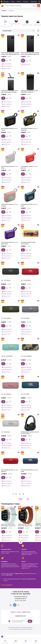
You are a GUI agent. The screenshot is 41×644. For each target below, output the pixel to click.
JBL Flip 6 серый (25, 318)
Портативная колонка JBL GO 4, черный (10, 129)
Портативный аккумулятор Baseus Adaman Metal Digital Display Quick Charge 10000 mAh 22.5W (10, 54)
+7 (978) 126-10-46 (18, 592)
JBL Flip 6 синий (25, 394)
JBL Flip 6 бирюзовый (7, 356)
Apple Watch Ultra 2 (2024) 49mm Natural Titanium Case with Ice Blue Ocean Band (9, 525)
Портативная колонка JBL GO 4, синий (29, 205)
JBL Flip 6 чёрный (6, 280)
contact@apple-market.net (21, 597)
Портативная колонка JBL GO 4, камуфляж (29, 129)
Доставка (6, 2)
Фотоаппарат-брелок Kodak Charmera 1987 (28, 243)
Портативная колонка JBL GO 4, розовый (10, 205)
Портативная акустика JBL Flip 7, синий (30, 471)
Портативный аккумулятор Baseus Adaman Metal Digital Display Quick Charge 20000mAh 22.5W (30, 54)
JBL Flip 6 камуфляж (26, 356)
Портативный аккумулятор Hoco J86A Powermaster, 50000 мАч (10, 91)
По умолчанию (7, 31)
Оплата (19, 2)
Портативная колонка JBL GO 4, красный (29, 167)
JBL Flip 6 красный (26, 280)
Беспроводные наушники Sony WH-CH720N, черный (30, 433)
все (20, 499)
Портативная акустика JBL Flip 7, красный (10, 471)
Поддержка (34, 2)
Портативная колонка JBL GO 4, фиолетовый (10, 243)
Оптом (13, 2)
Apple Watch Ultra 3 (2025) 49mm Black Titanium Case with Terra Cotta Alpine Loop (25, 525)
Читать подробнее (7, 585)
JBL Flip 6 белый (5, 432)
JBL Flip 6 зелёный (6, 318)
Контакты (26, 2)
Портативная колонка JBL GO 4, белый (10, 167)
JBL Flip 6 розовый (6, 394)
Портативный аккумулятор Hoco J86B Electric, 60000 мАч (29, 91)
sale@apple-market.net (21, 599)
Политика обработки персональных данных (21, 629)
